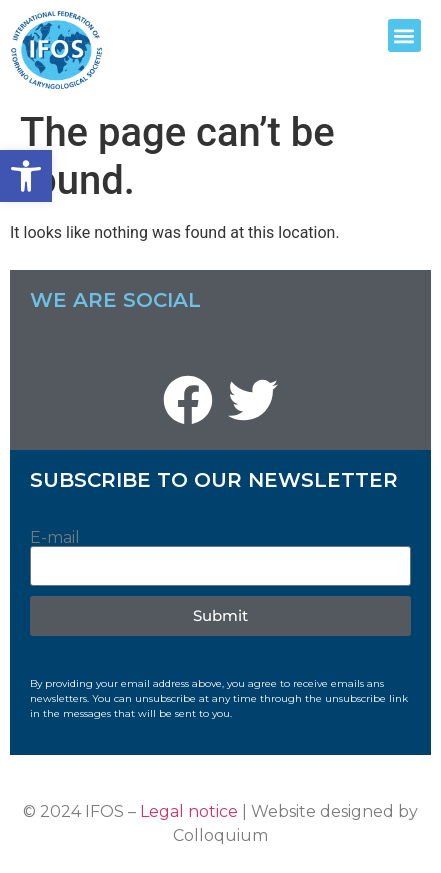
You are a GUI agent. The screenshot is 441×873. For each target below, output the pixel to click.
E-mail (55, 538)
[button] (26, 176)
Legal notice (189, 811)
